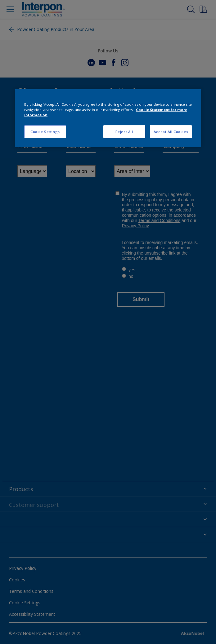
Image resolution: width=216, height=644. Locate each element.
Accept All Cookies (171, 131)
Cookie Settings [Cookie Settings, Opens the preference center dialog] (45, 131)
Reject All (124, 131)
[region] (108, 118)
